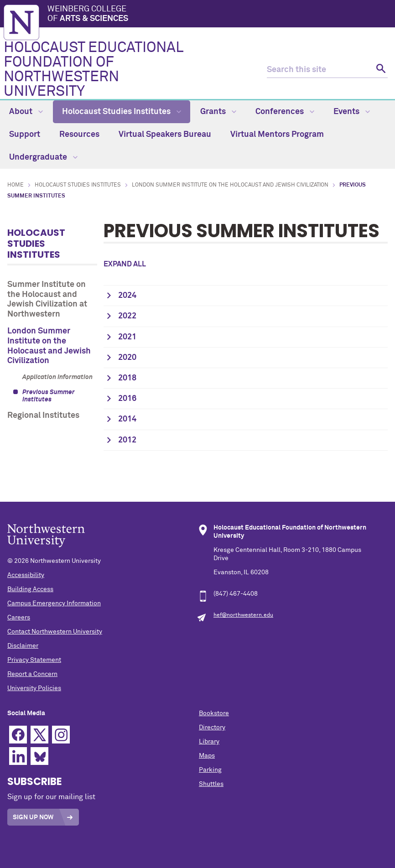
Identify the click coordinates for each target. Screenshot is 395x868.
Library (209, 742)
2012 (127, 440)
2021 (127, 337)
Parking (210, 770)
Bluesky (39, 756)
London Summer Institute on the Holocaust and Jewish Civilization (230, 185)
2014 (127, 419)
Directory (212, 728)
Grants (218, 112)
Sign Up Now (33, 817)
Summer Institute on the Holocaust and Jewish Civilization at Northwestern (47, 299)
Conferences (285, 112)
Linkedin (18, 756)
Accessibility (26, 575)
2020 (127, 358)
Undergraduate (43, 157)
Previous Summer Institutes (49, 396)
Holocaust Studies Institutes (122, 112)
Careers (19, 618)
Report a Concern (32, 674)
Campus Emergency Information (54, 603)
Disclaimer (23, 646)
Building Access (30, 589)
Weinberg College (219, 15)
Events (352, 112)
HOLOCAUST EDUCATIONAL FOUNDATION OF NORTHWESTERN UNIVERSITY (93, 70)
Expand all (125, 264)
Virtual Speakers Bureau (165, 135)
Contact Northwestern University (55, 632)
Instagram (61, 735)
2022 (127, 316)
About (26, 112)
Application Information (57, 377)
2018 (127, 378)
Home (16, 185)
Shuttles (211, 784)
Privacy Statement (34, 660)
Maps (207, 756)
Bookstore (214, 713)
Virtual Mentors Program (277, 135)
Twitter (39, 735)
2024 (127, 296)
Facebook (18, 735)
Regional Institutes (43, 416)
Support (25, 135)
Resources (79, 135)
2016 (127, 399)
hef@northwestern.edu (243, 615)
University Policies (34, 688)
